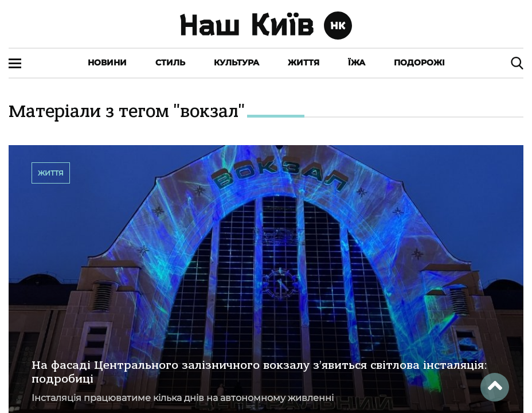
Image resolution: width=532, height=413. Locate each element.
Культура (236, 63)
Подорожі (419, 63)
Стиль (170, 63)
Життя (304, 63)
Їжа (357, 63)
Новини (107, 63)
